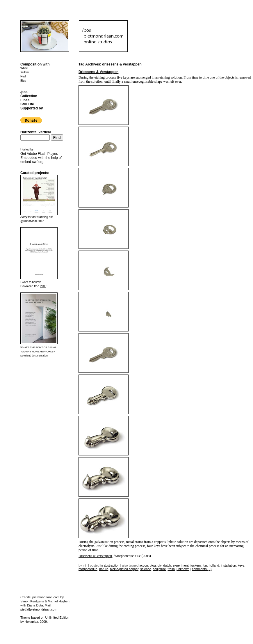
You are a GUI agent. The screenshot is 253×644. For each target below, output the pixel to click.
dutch (167, 565)
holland (214, 565)
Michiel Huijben (59, 601)
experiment (181, 565)
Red (23, 76)
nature (104, 569)
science (146, 569)
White (24, 68)
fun (205, 565)
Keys (241, 565)
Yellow (25, 72)
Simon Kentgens (32, 601)
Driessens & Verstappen (98, 72)
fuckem (196, 565)
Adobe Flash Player (42, 154)
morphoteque (88, 569)
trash (171, 569)
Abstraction (112, 565)
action (144, 565)
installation (228, 565)
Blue (23, 81)
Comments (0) (202, 569)
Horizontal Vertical (36, 132)
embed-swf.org (32, 162)
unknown (183, 569)
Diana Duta (35, 605)
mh (85, 565)
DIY (160, 565)
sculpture (160, 569)
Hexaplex (31, 622)
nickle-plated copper (124, 569)
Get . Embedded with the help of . (41, 158)
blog (153, 565)
